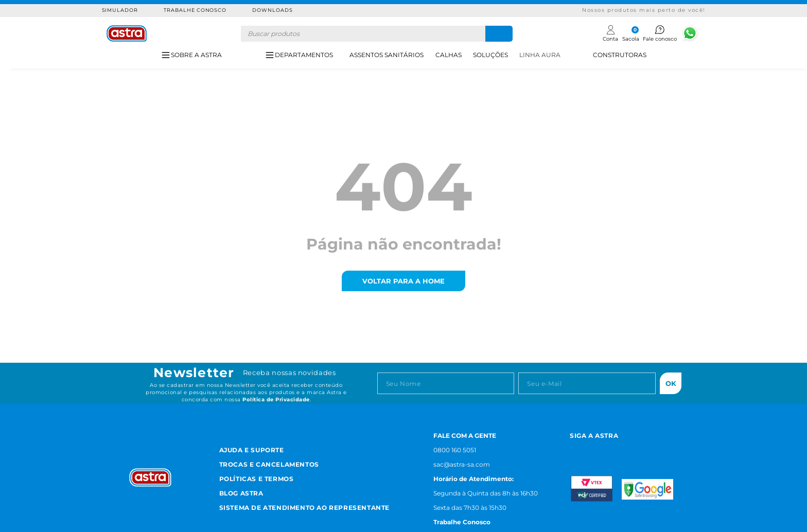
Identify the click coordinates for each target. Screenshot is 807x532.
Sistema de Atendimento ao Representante (304, 508)
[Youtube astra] (622, 449)
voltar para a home (403, 281)
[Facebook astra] (597, 449)
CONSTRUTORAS (620, 55)
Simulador (120, 10)
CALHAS (449, 55)
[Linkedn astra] (648, 449)
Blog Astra (241, 493)
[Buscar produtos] (499, 34)
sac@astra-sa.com (462, 464)
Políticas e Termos (257, 479)
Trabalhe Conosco (195, 10)
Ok (671, 383)
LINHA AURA (540, 55)
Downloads (273, 10)
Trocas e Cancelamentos (269, 464)
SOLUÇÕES (490, 55)
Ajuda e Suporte (252, 450)
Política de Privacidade (276, 400)
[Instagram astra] (574, 449)
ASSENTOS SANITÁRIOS (387, 55)
